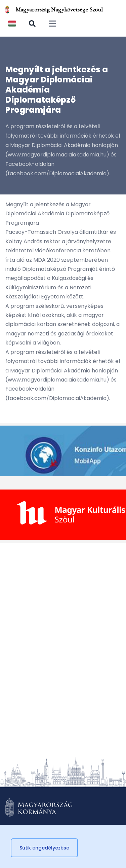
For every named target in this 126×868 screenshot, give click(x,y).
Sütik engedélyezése (44, 848)
